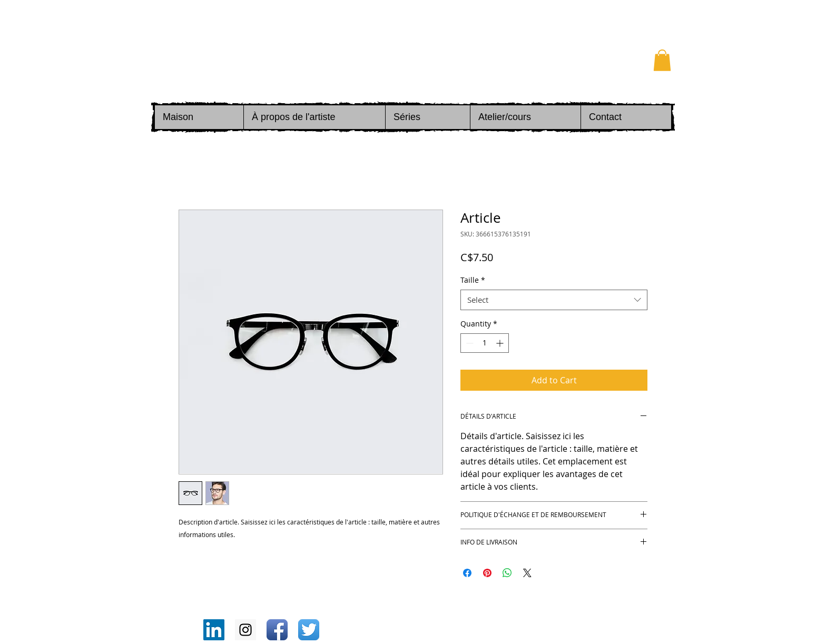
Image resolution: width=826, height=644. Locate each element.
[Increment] (501, 343)
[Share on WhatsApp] (507, 573)
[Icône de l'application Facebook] (277, 630)
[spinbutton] (485, 343)
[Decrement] (469, 343)
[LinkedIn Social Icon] (214, 630)
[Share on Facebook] (467, 573)
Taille (473, 280)
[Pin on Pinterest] (487, 573)
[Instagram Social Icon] (245, 630)
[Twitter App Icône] (309, 630)
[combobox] (554, 300)
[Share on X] (527, 573)
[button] (662, 60)
